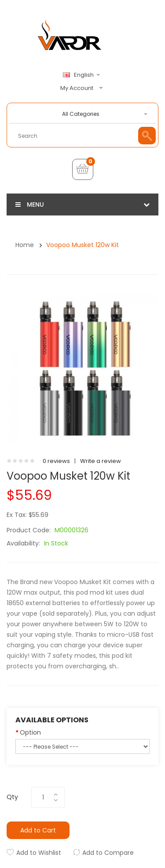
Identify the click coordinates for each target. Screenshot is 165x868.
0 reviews (56, 461)
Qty (12, 797)
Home (25, 245)
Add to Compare (108, 853)
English (83, 75)
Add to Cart (38, 830)
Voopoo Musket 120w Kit (82, 245)
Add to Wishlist (39, 853)
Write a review (101, 461)
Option (30, 732)
